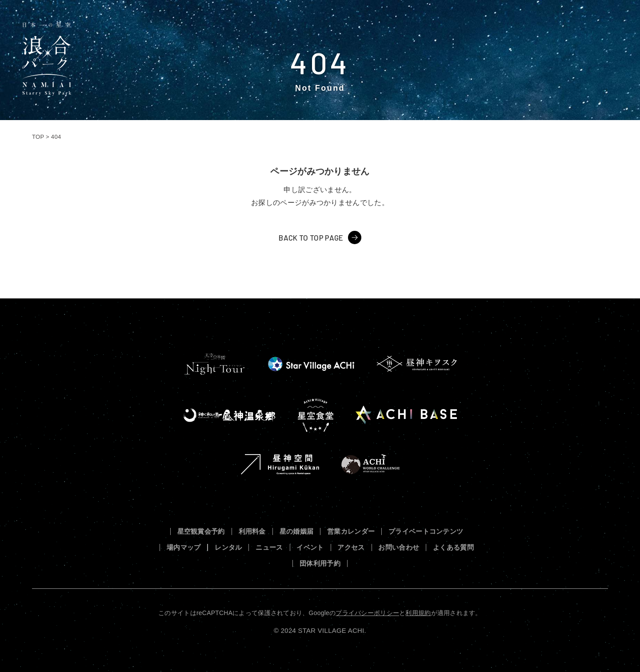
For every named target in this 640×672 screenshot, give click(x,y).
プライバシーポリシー (367, 613)
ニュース (269, 548)
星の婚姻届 (297, 532)
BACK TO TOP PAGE (311, 237)
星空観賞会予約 (201, 532)
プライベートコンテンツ (426, 532)
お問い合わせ (399, 548)
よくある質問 (453, 548)
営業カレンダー (351, 532)
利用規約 (418, 613)
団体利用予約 (320, 564)
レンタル (228, 548)
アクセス (351, 548)
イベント (310, 548)
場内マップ (184, 548)
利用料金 (252, 532)
